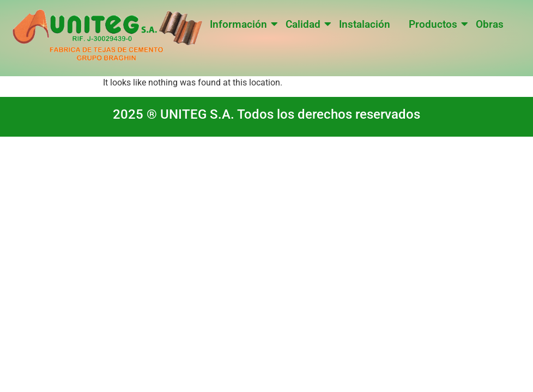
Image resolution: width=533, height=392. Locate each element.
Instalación (365, 24)
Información (240, 24)
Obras (490, 24)
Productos (435, 24)
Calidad (305, 24)
